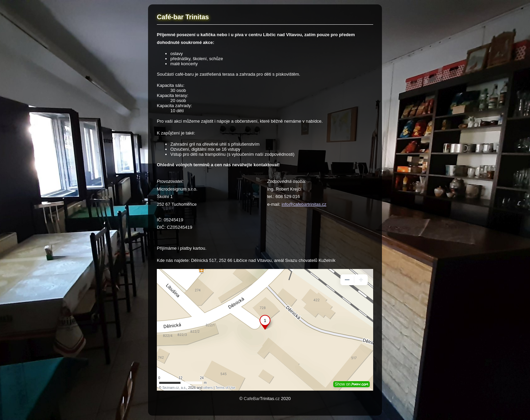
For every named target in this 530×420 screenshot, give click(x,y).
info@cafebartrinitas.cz (304, 204)
